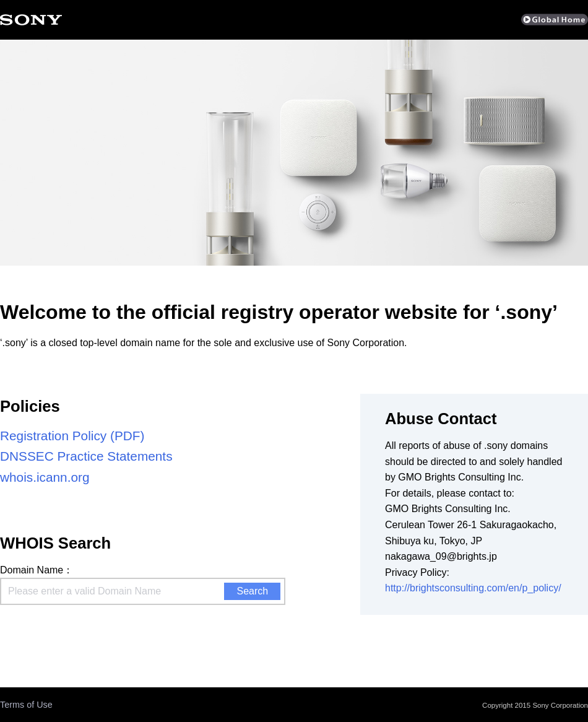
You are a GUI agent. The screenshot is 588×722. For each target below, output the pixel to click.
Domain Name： (37, 570)
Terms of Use (26, 705)
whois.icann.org (45, 477)
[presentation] (94, 632)
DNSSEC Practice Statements (86, 456)
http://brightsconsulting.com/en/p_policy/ (473, 588)
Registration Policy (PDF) (72, 436)
